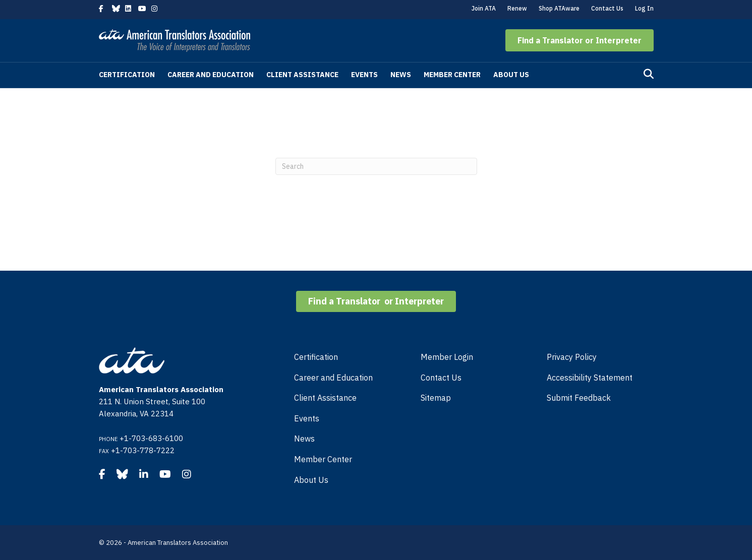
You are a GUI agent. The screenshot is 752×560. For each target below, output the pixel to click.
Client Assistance (302, 75)
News (401, 75)
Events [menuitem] (307, 418)
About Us (511, 75)
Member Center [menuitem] (323, 459)
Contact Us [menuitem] (441, 378)
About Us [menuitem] (311, 480)
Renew (517, 8)
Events (364, 75)
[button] (580, 40)
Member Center (452, 75)
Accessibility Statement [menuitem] (590, 378)
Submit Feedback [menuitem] (579, 398)
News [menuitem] (304, 439)
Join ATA (484, 8)
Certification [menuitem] (316, 357)
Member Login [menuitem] (447, 357)
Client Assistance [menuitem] (325, 398)
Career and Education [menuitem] (333, 378)
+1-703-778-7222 (143, 450)
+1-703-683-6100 (151, 438)
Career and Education (211, 75)
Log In (644, 8)
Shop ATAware (559, 8)
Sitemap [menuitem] (436, 398)
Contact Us (607, 8)
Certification (127, 75)
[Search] (649, 74)
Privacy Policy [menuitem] (572, 357)
